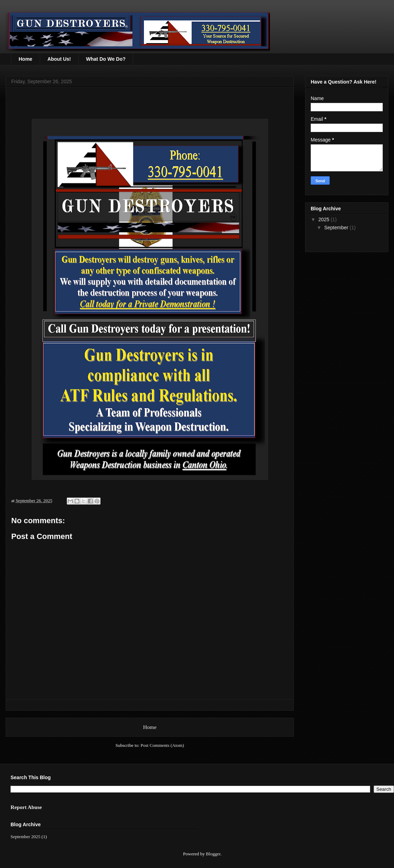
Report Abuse (26, 807)
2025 (325, 219)
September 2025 (25, 837)
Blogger (213, 854)
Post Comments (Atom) (162, 745)
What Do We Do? (106, 59)
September (337, 228)
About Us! (59, 59)
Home (25, 59)
